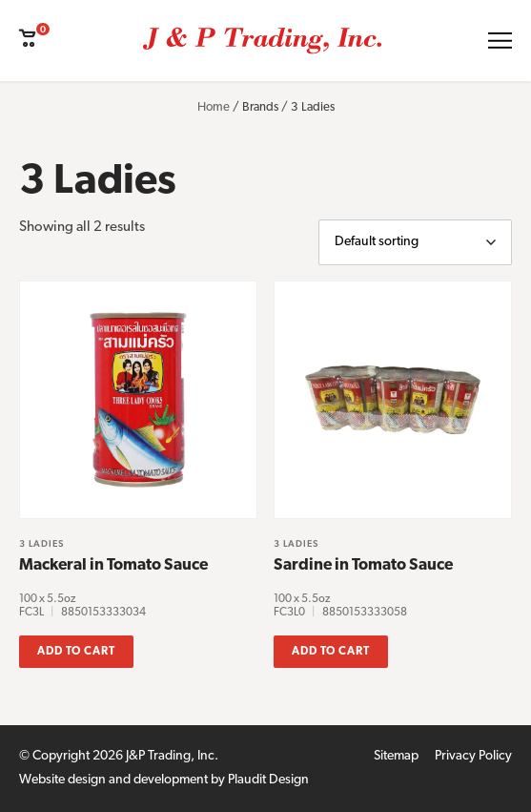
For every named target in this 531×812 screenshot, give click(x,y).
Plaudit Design (268, 780)
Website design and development (113, 780)
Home (214, 107)
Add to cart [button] (76, 652)
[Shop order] (415, 242)
